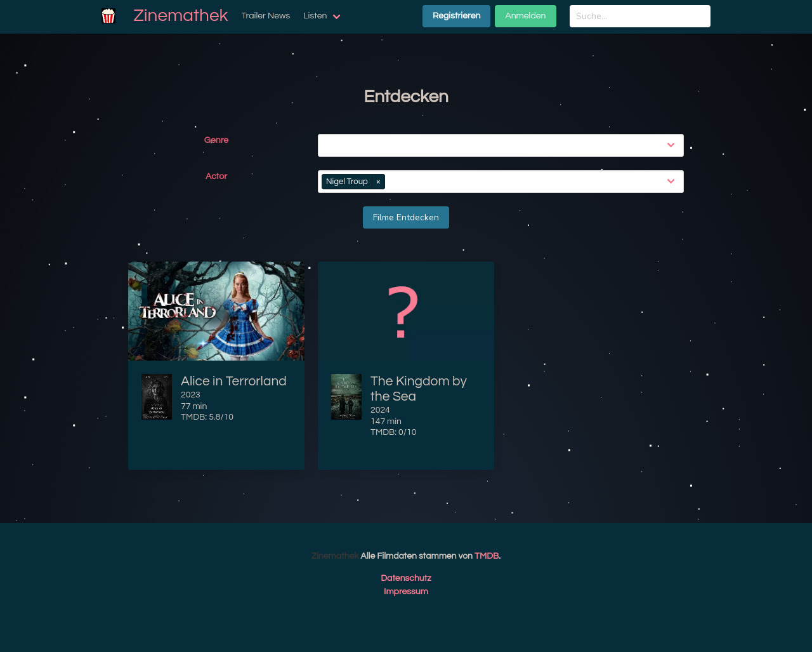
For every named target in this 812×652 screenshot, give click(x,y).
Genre (216, 140)
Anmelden (525, 16)
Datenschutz (406, 578)
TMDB (487, 556)
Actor (216, 176)
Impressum (406, 592)
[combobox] (503, 145)
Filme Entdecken (406, 217)
